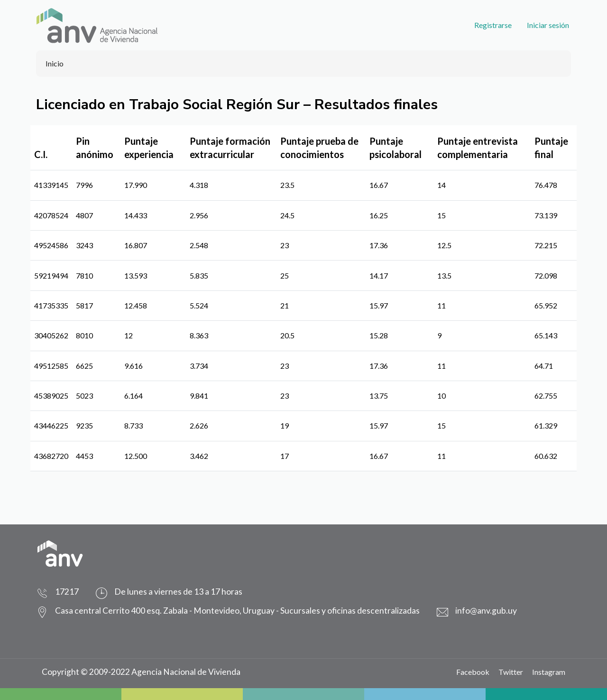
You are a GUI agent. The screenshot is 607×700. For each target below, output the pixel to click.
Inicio (55, 63)
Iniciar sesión (548, 25)
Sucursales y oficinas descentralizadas (350, 611)
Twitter (511, 672)
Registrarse (493, 25)
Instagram (549, 672)
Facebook (473, 672)
